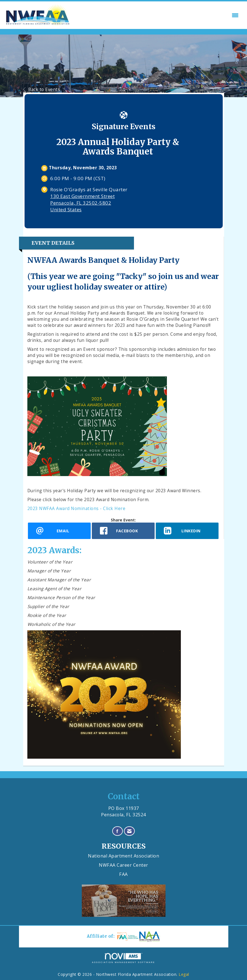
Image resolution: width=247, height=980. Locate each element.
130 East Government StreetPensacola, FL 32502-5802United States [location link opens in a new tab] (82, 203)
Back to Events (42, 90)
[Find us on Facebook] (117, 831)
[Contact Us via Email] (130, 831)
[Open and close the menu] (156, 15)
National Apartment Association (123, 856)
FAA (123, 874)
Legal (184, 974)
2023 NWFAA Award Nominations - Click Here (76, 509)
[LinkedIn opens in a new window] (187, 531)
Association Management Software (123, 958)
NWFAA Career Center (123, 865)
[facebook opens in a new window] (123, 531)
